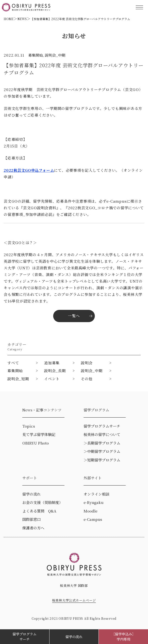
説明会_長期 (55, 371)
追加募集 (52, 363)
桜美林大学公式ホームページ (74, 600)
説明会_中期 (92, 371)
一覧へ (74, 316)
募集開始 (15, 371)
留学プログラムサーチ (25, 637)
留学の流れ (74, 637)
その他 (87, 379)
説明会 (87, 363)
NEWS (22, 19)
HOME (9, 19)
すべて (13, 363)
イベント (52, 379)
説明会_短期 (18, 379)
